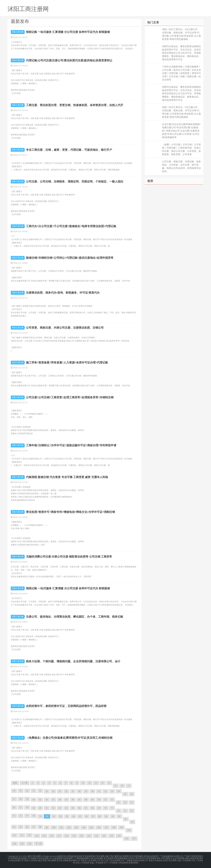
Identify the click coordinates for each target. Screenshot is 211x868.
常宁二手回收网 (111, 862)
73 (125, 811)
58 (27, 807)
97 (34, 827)
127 (134, 839)
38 (21, 799)
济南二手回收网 (184, 860)
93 (132, 822)
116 (52, 836)
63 (60, 808)
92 (126, 819)
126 (127, 839)
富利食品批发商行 (151, 856)
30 (92, 791)
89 (106, 816)
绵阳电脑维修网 (121, 858)
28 (79, 791)
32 (105, 791)
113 (29, 835)
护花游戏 (87, 856)
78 (34, 816)
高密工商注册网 (49, 860)
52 (112, 800)
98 (40, 827)
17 (129, 786)
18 (14, 791)
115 (44, 836)
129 (22, 844)
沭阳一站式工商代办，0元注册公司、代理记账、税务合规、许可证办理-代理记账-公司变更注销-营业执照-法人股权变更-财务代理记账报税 (181, 34)
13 (103, 783)
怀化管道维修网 (149, 858)
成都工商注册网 (112, 856)
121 (89, 836)
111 (14, 835)
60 (40, 808)
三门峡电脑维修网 (81, 858)
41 (40, 800)
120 (81, 836)
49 (92, 800)
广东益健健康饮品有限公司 (171, 856)
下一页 (39, 844)
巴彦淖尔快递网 (96, 858)
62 (53, 808)
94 (14, 827)
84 (73, 816)
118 (66, 836)
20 (27, 791)
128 (15, 844)
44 (60, 800)
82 (60, 816)
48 (86, 800)
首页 (15, 783)
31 (99, 791)
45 (66, 800)
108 (114, 827)
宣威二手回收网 (97, 862)
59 (34, 808)
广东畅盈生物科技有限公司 (136, 860)
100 (54, 827)
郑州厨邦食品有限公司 (20, 858)
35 (125, 794)
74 (132, 811)
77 (27, 816)
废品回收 (78, 856)
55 (132, 802)
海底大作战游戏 (155, 860)
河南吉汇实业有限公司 (90, 860)
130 (30, 844)
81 (54, 816)
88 (100, 816)
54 (125, 802)
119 (74, 836)
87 (93, 816)
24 (53, 791)
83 (67, 816)
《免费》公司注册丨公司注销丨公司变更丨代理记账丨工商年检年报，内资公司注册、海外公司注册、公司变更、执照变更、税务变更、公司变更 (181, 149)
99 (47, 827)
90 (113, 816)
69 (99, 808)
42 (47, 800)
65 (73, 808)
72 (119, 811)
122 (97, 836)
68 (92, 808)
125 (119, 836)
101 (61, 827)
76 (21, 816)
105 (91, 827)
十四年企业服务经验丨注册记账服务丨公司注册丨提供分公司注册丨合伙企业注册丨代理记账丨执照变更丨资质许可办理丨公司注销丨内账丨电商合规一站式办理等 (181, 73)
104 (84, 827)
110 (129, 830)
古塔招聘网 (123, 862)
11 (89, 783)
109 (121, 827)
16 (122, 786)
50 (99, 800)
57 (21, 807)
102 (69, 827)
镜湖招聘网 (133, 862)
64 (66, 808)
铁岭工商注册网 (163, 858)
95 (21, 827)
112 (22, 835)
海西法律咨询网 (192, 858)
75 (14, 816)
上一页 (24, 783)
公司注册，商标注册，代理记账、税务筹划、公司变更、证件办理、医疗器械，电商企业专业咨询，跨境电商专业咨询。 (181, 167)
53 (119, 802)
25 (60, 791)
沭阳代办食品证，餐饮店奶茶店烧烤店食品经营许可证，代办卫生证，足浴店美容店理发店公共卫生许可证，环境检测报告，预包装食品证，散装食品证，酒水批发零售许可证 (181, 53)
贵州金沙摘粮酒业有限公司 (68, 860)
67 (86, 808)
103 (76, 827)
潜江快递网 (108, 858)
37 (14, 799)
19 (21, 791)
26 (66, 791)
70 (105, 808)
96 (27, 827)
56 (14, 807)
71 (112, 808)
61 (47, 808)
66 (79, 808)
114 (37, 836)
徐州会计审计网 (135, 858)
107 (106, 827)
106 (99, 827)
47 (79, 800)
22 (40, 791)
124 (112, 836)
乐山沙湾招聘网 (178, 858)
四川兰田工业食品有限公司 (112, 860)
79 (40, 816)
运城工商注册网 (170, 860)
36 (132, 794)
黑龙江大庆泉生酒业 (33, 860)
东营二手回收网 (82, 862)
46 (73, 800)
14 (109, 783)
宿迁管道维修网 (136, 856)
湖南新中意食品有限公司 (41, 858)
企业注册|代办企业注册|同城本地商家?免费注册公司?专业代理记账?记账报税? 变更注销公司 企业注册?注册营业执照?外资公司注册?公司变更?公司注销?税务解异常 (181, 131)
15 (116, 786)
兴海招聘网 (57, 858)
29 (86, 791)
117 (59, 836)
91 (119, 816)
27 (73, 791)
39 (27, 799)
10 (83, 783)
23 (47, 791)
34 (119, 791)
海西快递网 (68, 858)
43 (53, 800)
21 (34, 791)
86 (87, 816)
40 (34, 800)
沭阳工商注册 (18, 32)
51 (105, 800)
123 (104, 836)
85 (80, 816)
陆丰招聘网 (124, 856)
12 (96, 783)
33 (112, 791)
